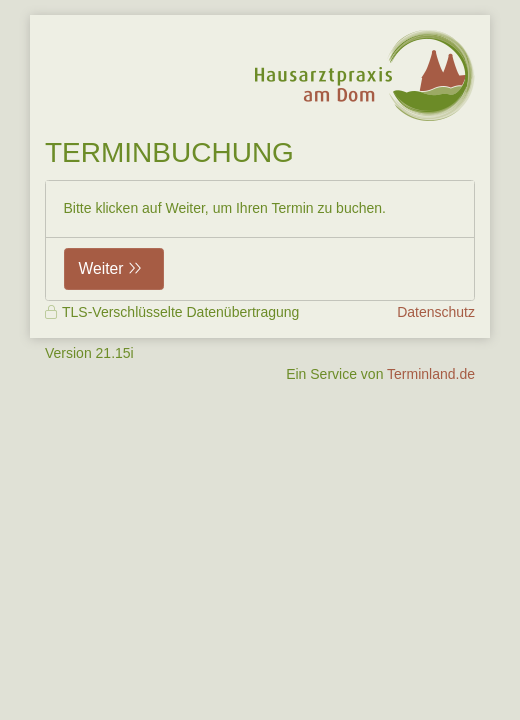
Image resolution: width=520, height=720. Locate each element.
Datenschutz (436, 312)
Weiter (101, 268)
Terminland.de (431, 374)
